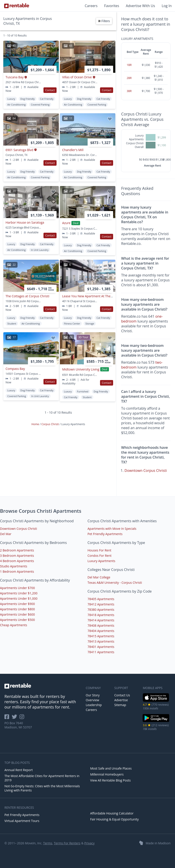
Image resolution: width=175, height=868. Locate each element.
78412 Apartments (101, 604)
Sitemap (120, 705)
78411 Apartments (101, 652)
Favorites (112, 6)
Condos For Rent (100, 556)
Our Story (93, 695)
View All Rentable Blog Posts (110, 780)
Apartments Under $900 (17, 604)
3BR (129, 91)
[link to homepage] (43, 686)
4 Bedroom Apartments (17, 561)
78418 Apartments (101, 615)
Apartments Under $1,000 (19, 598)
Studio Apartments (14, 566)
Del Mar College (99, 577)
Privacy (89, 843)
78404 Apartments (101, 631)
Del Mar (6, 534)
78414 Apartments (101, 620)
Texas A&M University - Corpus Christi (115, 583)
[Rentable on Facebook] (8, 718)
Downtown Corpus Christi (146, 470)
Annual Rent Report (19, 770)
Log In (167, 6)
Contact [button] (50, 90)
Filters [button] (104, 21)
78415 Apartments (101, 636)
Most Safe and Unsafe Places (111, 768)
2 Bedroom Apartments (17, 550)
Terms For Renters (67, 843)
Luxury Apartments (101, 561)
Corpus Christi (50, 424)
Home (36, 424)
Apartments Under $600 (17, 614)
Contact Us (122, 695)
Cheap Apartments (14, 625)
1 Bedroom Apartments (17, 571)
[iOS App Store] (156, 701)
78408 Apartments (101, 625)
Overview (92, 700)
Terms (48, 843)
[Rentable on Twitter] (16, 718)
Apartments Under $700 (17, 588)
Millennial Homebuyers (107, 774)
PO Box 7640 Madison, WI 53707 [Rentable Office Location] (18, 725)
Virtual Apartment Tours (22, 821)
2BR (129, 78)
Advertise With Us (140, 6)
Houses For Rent (99, 550)
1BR (129, 65)
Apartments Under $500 (17, 620)
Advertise (121, 700)
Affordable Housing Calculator (112, 813)
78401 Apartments (101, 647)
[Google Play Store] (156, 721)
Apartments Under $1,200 (19, 593)
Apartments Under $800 (17, 609)
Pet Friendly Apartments (105, 534)
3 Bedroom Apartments (17, 556)
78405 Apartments (101, 599)
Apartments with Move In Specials (112, 529)
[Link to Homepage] (17, 6)
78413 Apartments (101, 641)
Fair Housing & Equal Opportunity (114, 819)
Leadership (94, 705)
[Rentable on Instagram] (23, 718)
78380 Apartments (101, 610)
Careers (91, 6)
